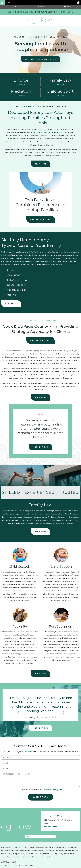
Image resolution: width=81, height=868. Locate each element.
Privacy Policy (58, 770)
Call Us (13, 7)
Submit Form (41, 778)
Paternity (61, 276)
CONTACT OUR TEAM (41, 220)
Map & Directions (50, 807)
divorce (29, 133)
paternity (36, 133)
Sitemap (37, 854)
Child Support (38, 271)
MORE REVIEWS (40, 428)
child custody (48, 133)
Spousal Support (13, 276)
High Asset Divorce (67, 271)
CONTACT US (41, 321)
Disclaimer (46, 770)
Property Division (40, 276)
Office (67, 7)
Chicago (17, 828)
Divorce (8, 271)
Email (40, 7)
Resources (5, 854)
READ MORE (41, 165)
